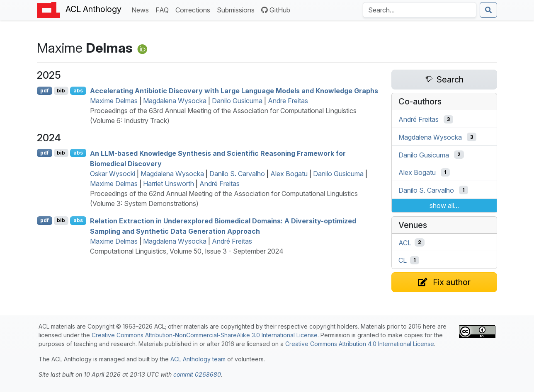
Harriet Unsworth (169, 184)
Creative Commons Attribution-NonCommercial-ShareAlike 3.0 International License (205, 335)
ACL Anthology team (198, 359)
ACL (405, 242)
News (142, 9)
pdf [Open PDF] (45, 91)
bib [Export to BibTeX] (61, 91)
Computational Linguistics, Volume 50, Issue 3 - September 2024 (187, 251)
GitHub (276, 10)
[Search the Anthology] (420, 10)
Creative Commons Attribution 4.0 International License (360, 344)
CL (403, 260)
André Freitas (220, 184)
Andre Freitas (288, 101)
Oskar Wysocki (113, 174)
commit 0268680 (197, 374)
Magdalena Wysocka (175, 101)
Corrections (194, 9)
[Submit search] (488, 10)
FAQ (164, 9)
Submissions (237, 9)
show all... (444, 206)
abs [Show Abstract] (78, 91)
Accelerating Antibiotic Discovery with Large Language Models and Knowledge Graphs (234, 91)
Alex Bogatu (289, 174)
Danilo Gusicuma (237, 101)
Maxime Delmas (114, 101)
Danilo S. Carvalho (237, 174)
